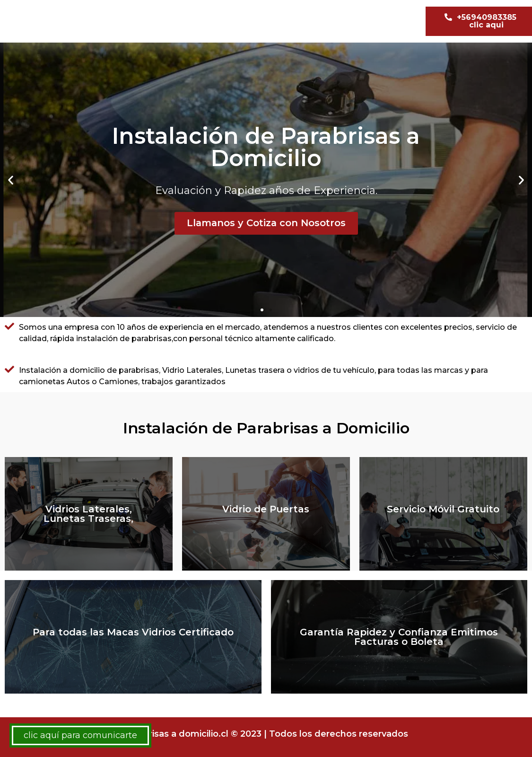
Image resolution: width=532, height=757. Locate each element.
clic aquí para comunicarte (80, 735)
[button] (262, 310)
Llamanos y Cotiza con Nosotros (266, 223)
